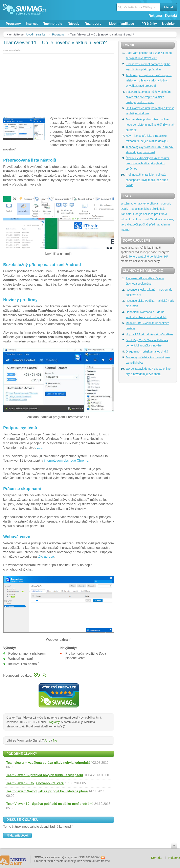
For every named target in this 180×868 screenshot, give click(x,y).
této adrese (46, 557)
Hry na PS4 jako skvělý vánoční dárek (150, 334)
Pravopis (134, 209)
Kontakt (171, 16)
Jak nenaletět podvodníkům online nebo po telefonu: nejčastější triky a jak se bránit (150, 125)
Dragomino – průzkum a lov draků (147, 352)
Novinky (168, 24)
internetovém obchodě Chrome (66, 461)
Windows (156, 219)
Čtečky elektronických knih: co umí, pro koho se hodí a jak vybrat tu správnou (148, 163)
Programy (13, 24)
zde (40, 448)
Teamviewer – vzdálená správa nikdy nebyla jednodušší (49, 763)
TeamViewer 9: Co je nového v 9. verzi (35, 783)
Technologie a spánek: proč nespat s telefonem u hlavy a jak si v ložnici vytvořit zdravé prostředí (149, 80)
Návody (74, 24)
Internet (32, 24)
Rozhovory (93, 24)
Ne (55, 740)
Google (138, 214)
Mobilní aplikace (121, 24)
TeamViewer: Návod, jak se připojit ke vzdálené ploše (47, 791)
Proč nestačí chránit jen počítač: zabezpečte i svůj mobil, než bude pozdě (147, 180)
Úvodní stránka (36, 34)
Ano (47, 740)
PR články (149, 24)
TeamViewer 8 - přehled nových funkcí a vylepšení (45, 775)
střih (147, 219)
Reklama (155, 16)
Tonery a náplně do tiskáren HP (148, 257)
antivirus (146, 209)
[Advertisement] (59, 84)
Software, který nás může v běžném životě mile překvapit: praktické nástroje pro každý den (148, 97)
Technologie (53, 24)
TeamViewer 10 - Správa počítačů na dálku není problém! (50, 804)
